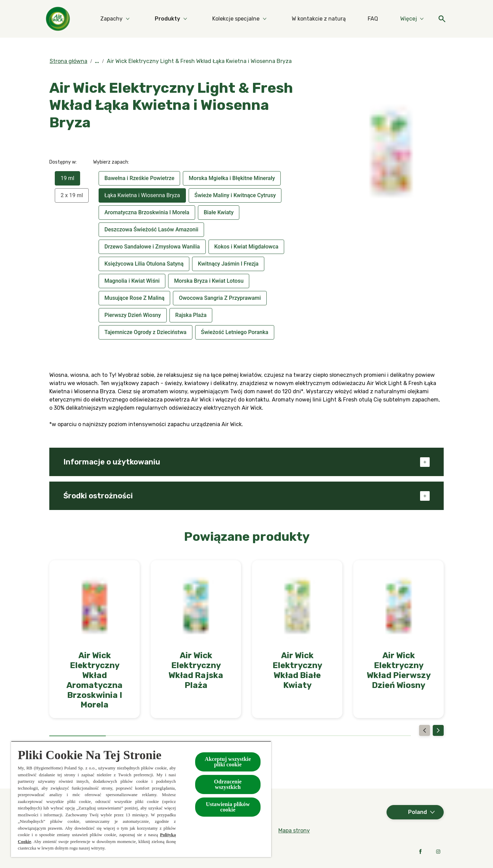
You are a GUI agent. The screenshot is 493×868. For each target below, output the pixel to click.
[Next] (438, 730)
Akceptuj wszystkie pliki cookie (228, 762)
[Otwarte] (437, 19)
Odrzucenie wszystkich (228, 784)
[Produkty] (194, 19)
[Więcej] (407, 19)
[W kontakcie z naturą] (346, 19)
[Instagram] (438, 852)
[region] (141, 799)
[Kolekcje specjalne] (263, 19)
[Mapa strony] (294, 831)
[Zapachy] (138, 19)
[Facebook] (420, 852)
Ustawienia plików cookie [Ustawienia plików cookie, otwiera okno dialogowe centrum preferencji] (228, 807)
